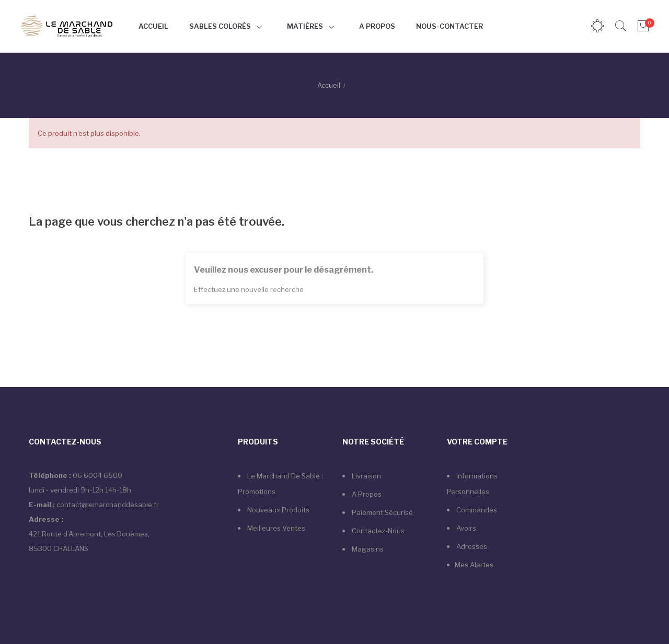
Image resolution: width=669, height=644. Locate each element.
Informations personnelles (472, 484)
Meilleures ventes (275, 528)
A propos (366, 494)
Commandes (476, 510)
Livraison (366, 476)
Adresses (471, 546)
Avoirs (465, 528)
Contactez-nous (377, 531)
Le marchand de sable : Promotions (280, 484)
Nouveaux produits (278, 510)
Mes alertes (474, 565)
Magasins (367, 549)
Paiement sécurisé (382, 512)
